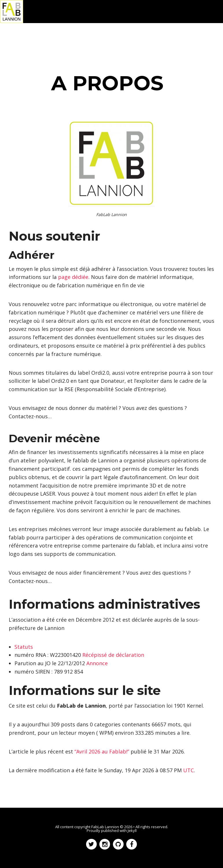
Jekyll (132, 830)
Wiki (151, 35)
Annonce (97, 663)
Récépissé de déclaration (113, 655)
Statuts (24, 647)
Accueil (14, 35)
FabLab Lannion (105, 827)
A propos (16, 43)
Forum (102, 35)
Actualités (41, 35)
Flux (38, 43)
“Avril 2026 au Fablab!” (102, 751)
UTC (188, 770)
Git (166, 35)
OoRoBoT (128, 35)
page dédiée (73, 277)
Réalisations (73, 35)
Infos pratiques (193, 35)
